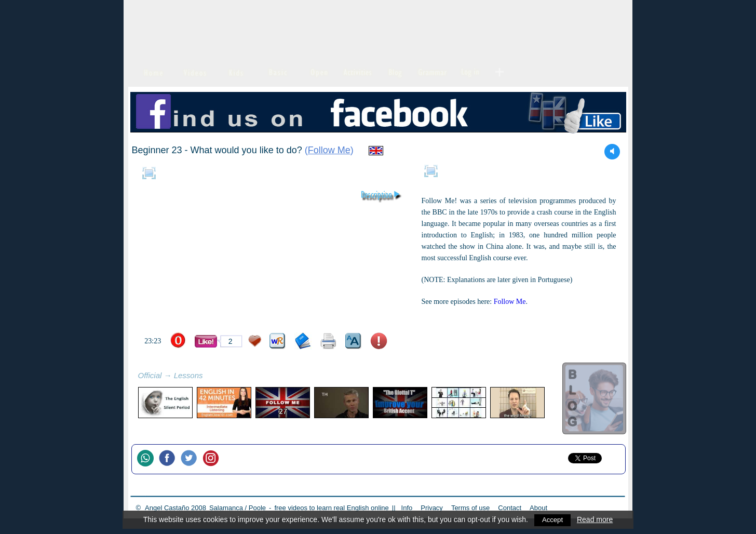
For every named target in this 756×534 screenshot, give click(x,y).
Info (407, 508)
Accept (553, 519)
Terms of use (470, 508)
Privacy (432, 508)
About (538, 508)
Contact (510, 508)
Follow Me (329, 150)
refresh (214, 377)
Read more (595, 519)
